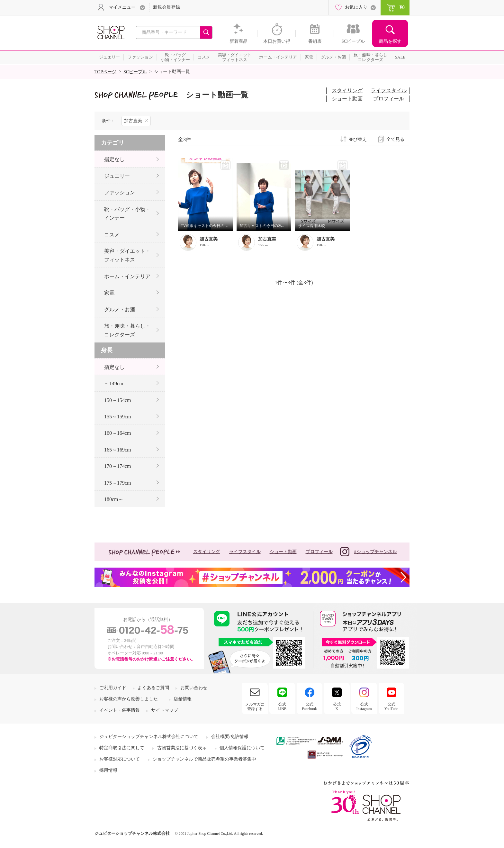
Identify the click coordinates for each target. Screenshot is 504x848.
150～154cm (118, 400)
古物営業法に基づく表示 (182, 748)
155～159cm (118, 417)
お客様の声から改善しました (129, 699)
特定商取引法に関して (122, 748)
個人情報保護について (242, 748)
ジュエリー (117, 176)
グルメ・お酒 (120, 310)
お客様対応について (120, 759)
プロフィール (389, 99)
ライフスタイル (389, 91)
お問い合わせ (194, 688)
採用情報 (108, 770)
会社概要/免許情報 (230, 737)
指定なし (114, 159)
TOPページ (105, 72)
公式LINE (282, 707)
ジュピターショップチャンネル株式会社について (149, 737)
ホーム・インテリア (127, 276)
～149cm (114, 383)
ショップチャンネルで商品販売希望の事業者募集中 (204, 759)
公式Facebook (309, 707)
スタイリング (347, 91)
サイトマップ (165, 710)
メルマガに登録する (255, 707)
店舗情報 (183, 699)
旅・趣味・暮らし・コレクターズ (127, 330)
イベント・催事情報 (120, 710)
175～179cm (118, 483)
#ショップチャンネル (369, 552)
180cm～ (114, 499)
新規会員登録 (166, 7)
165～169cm (118, 450)
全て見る (395, 140)
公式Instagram (364, 707)
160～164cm (118, 433)
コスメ (112, 235)
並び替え (358, 140)
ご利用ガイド (113, 688)
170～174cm (118, 466)
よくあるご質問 (153, 688)
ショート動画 (347, 99)
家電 (109, 293)
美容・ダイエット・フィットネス (127, 255)
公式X (337, 707)
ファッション (120, 192)
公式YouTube (392, 707)
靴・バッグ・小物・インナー (127, 214)
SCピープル (135, 72)
